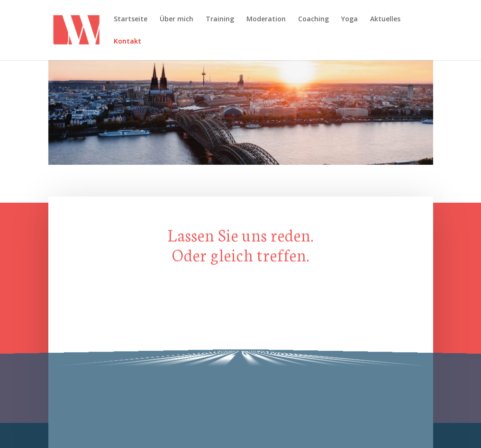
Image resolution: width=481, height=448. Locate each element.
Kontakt (127, 42)
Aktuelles (385, 19)
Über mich (177, 19)
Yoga (349, 19)
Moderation (266, 19)
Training (220, 19)
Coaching (313, 19)
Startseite (131, 19)
